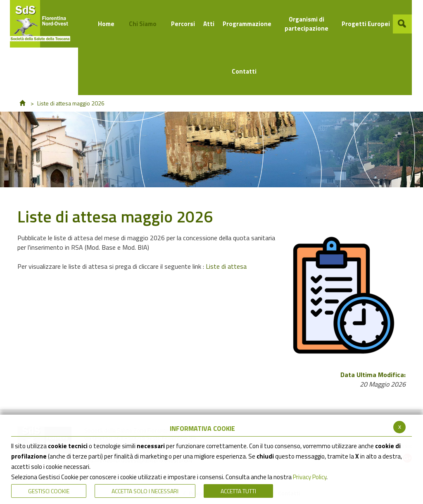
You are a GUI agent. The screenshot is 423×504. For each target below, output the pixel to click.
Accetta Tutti (238, 491)
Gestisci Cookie (49, 491)
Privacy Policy (310, 477)
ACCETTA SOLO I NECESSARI (145, 491)
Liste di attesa (226, 266)
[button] (402, 24)
